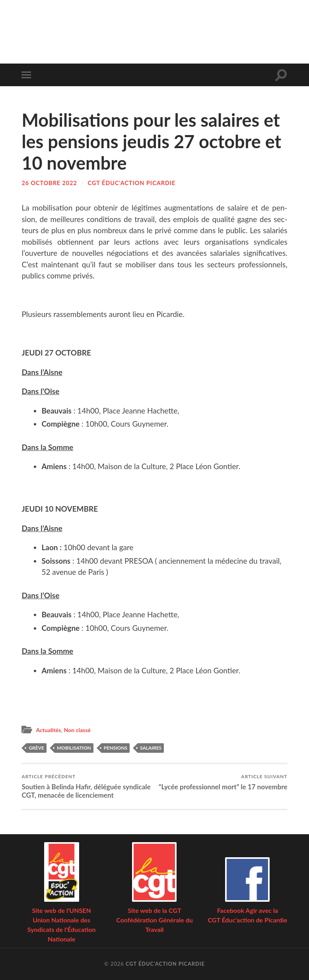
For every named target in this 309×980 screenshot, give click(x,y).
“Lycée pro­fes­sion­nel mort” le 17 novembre (223, 782)
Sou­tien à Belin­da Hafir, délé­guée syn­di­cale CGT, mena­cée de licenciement (86, 786)
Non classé (81, 730)
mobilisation (74, 747)
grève (36, 747)
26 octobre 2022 (49, 183)
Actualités (49, 730)
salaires (151, 747)
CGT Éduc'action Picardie (132, 183)
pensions (116, 747)
